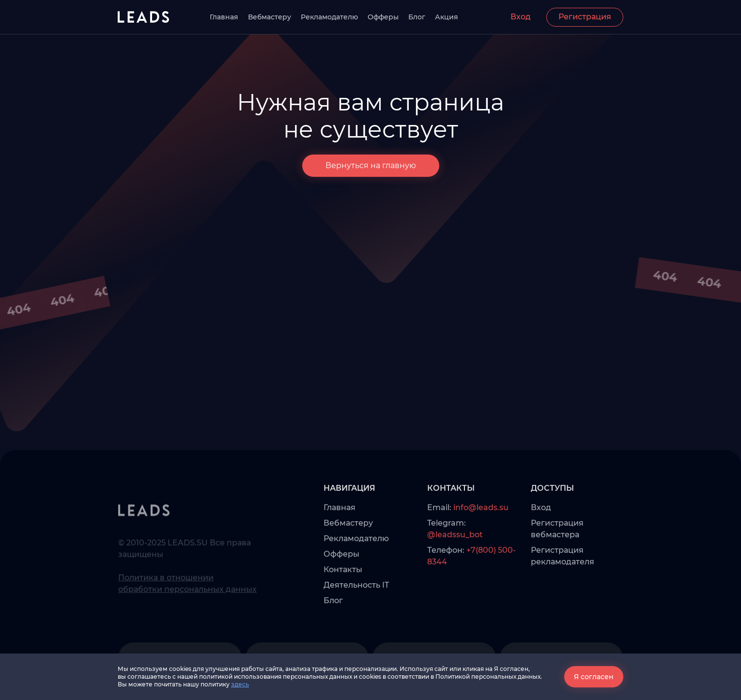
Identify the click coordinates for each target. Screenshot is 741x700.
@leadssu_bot (455, 554)
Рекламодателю (329, 17)
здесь (240, 684)
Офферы (383, 17)
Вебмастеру (270, 17)
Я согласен (594, 677)
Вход (521, 17)
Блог (417, 17)
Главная (224, 17)
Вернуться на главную (371, 165)
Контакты (343, 589)
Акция (447, 17)
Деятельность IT (356, 604)
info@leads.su (481, 527)
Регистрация (585, 17)
